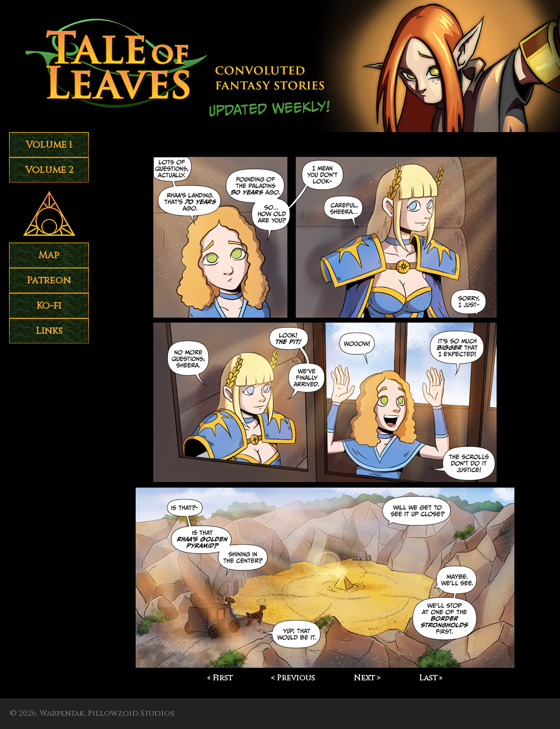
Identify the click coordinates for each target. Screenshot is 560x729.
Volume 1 (49, 145)
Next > (367, 678)
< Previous (293, 678)
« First (220, 678)
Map (49, 255)
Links (49, 331)
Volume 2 (49, 170)
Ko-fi (49, 306)
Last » (431, 678)
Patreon (49, 280)
